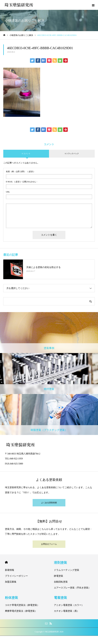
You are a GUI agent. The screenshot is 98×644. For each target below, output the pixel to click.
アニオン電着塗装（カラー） (69, 605)
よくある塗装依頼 (49, 503)
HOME (6, 562)
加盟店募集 (11, 582)
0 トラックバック (72, 154)
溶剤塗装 (60, 563)
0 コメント (26, 154)
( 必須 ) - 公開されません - (22, 182)
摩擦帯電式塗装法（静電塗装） (21, 611)
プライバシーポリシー (16, 576)
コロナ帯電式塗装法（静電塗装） (22, 605)
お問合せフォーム (49, 544)
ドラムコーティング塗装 (67, 570)
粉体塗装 (11, 598)
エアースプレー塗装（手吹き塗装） (72, 588)
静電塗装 (59, 576)
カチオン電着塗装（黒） (67, 611)
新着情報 (10, 570)
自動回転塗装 (61, 582)
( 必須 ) (20, 172)
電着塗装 (60, 598)
